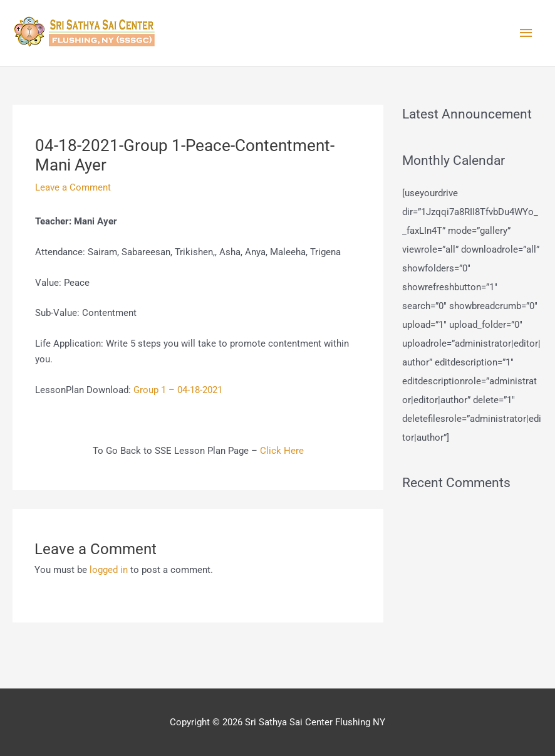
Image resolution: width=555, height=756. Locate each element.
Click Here (282, 451)
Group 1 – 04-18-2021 (178, 390)
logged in (109, 570)
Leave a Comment (73, 187)
